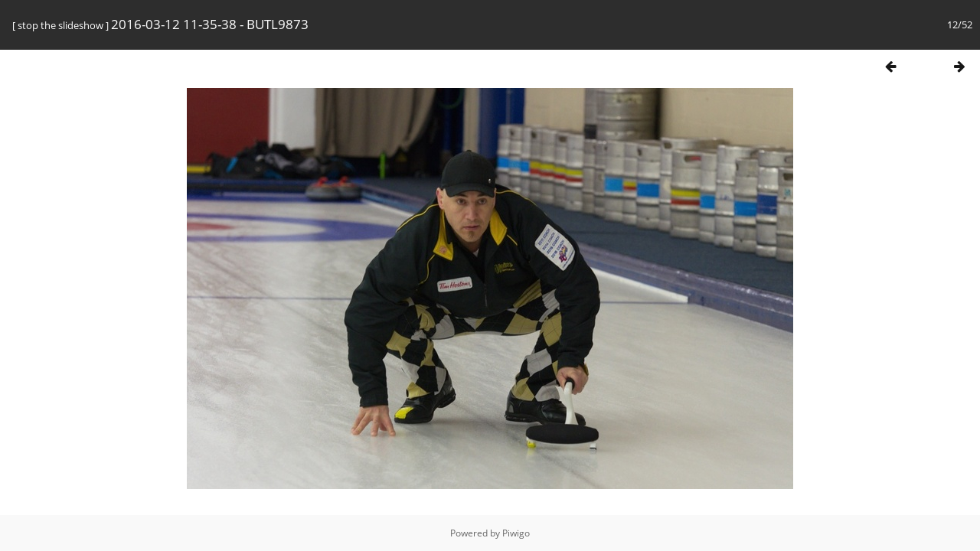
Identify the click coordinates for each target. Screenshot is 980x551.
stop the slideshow (60, 25)
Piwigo (516, 533)
